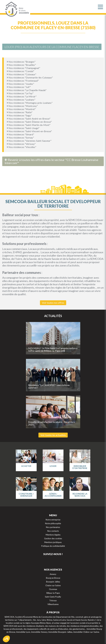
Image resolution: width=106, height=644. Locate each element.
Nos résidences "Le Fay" (20, 93)
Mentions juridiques (53, 542)
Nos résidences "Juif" (19, 87)
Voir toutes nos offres (53, 303)
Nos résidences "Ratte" (20, 112)
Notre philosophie (53, 523)
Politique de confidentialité (53, 546)
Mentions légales (53, 535)
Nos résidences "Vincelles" (21, 147)
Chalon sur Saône (53, 585)
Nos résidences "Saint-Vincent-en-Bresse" (29, 131)
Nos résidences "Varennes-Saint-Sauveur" (29, 141)
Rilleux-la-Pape (53, 593)
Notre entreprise (53, 520)
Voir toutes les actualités (53, 435)
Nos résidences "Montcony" (22, 106)
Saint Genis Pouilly (53, 597)
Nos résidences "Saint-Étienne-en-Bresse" (29, 122)
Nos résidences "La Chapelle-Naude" (27, 90)
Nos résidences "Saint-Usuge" (23, 128)
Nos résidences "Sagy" (19, 115)
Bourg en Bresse (53, 578)
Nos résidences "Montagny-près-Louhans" (30, 103)
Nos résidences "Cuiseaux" (21, 74)
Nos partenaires (53, 527)
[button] (6, 639)
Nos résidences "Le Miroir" (22, 96)
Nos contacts (53, 531)
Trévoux (53, 600)
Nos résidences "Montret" (21, 109)
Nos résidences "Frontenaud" (23, 81)
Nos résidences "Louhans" (21, 100)
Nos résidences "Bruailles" (21, 65)
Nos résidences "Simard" (20, 134)
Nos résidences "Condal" (21, 71)
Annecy (53, 574)
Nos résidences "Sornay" (20, 138)
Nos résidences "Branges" (21, 62)
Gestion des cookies (53, 538)
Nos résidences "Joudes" (20, 84)
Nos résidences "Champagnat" (23, 68)
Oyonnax (53, 589)
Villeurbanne (53, 604)
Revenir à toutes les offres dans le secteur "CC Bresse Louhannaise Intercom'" (51, 161)
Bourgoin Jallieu (53, 582)
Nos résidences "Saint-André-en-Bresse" (29, 119)
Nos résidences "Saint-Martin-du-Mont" (29, 125)
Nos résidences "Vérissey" (21, 144)
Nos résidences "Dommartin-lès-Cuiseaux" (30, 77)
